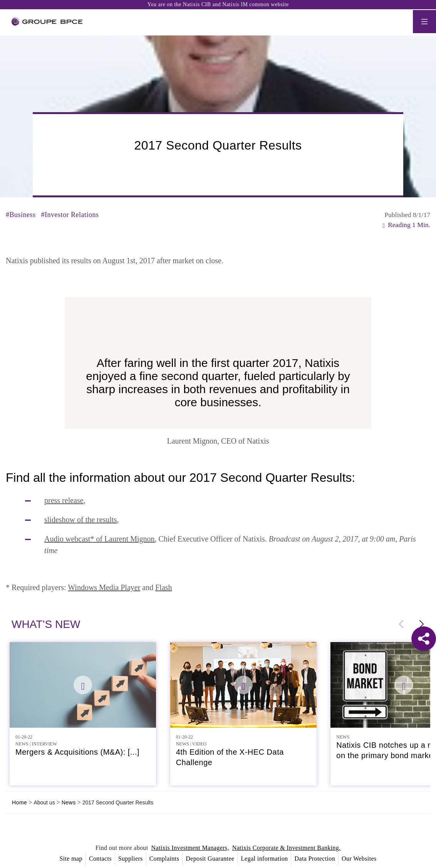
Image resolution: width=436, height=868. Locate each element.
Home (19, 802)
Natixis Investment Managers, (190, 848)
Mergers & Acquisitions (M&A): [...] (77, 752)
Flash (163, 587)
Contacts (100, 859)
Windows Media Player (104, 587)
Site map (71, 859)
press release (64, 500)
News (69, 802)
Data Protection (315, 859)
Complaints (164, 859)
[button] (421, 624)
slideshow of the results (80, 520)
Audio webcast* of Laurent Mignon (100, 539)
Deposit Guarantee (210, 859)
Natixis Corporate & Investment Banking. (287, 848)
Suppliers (131, 859)
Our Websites (359, 859)
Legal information (264, 859)
